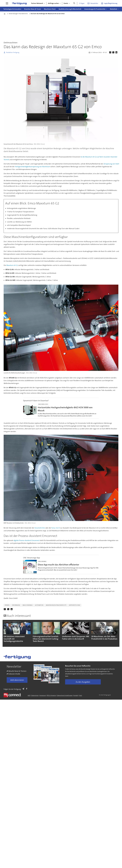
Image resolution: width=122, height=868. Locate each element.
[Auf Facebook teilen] (111, 52)
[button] (115, 633)
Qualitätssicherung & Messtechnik (70, 9)
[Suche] (74, 3)
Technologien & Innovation (12, 9)
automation (39, 605)
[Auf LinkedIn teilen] (117, 52)
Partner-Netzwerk (37, 3)
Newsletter (94, 3)
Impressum (43, 695)
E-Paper (82, 3)
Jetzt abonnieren (17, 680)
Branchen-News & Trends (33, 9)
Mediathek (113, 9)
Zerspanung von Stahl (111, 164)
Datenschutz (35, 695)
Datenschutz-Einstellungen (65, 695)
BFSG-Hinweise (51, 695)
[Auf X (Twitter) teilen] (114, 52)
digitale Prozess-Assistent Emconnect (27, 540)
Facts (80, 695)
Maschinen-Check (50, 9)
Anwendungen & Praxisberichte (95, 9)
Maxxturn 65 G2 (12, 265)
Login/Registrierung (111, 3)
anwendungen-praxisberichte (56, 605)
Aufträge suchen (53, 3)
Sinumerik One (40, 528)
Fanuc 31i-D (56, 528)
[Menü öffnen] (7, 3)
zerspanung (16, 605)
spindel (7, 605)
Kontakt (76, 695)
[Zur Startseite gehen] (19, 3)
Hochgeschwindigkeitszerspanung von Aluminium (32, 167)
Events (66, 3)
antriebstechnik (75, 605)
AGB (29, 695)
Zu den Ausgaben (83, 682)
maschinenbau (28, 605)
